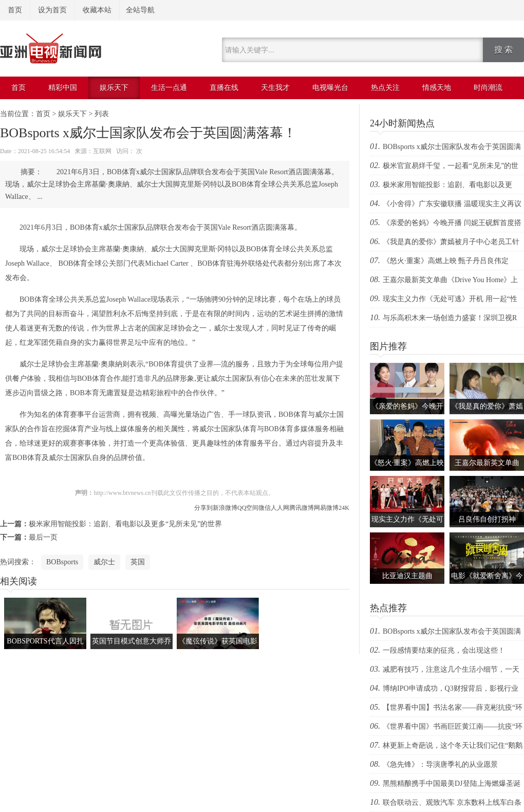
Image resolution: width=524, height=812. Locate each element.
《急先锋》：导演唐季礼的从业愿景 (440, 764)
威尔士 (104, 562)
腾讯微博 (302, 508)
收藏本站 (97, 10)
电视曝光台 (330, 88)
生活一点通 (169, 88)
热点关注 (385, 88)
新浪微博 (225, 508)
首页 (15, 10)
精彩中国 (63, 88)
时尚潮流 (488, 88)
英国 (138, 562)
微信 (265, 508)
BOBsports (62, 562)
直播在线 (224, 88)
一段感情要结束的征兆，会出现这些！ (444, 650)
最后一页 (43, 537)
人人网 (280, 508)
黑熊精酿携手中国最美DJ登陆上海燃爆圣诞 (452, 783)
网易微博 (326, 508)
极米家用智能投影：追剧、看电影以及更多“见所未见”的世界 (125, 524)
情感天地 (437, 88)
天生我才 (275, 88)
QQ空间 (248, 508)
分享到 (203, 508)
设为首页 (52, 10)
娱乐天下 (114, 88)
